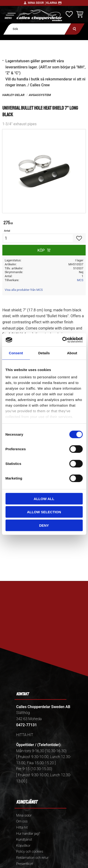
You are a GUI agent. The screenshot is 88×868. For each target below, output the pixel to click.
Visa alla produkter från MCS (24, 290)
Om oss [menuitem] (22, 821)
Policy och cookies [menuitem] (30, 852)
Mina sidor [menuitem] (24, 816)
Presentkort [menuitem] (25, 864)
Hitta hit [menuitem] (22, 828)
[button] (10, 15)
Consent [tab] (16, 353)
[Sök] (75, 29)
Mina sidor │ (37, 3)
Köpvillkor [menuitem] (23, 846)
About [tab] (72, 353)
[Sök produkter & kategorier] (37, 29)
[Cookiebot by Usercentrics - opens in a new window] (63, 340)
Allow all (44, 499)
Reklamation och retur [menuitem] (32, 858)
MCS (80, 280)
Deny (44, 525)
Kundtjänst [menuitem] (24, 840)
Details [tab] (44, 353)
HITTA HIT (25, 735)
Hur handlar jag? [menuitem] (28, 834)
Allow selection (44, 512)
